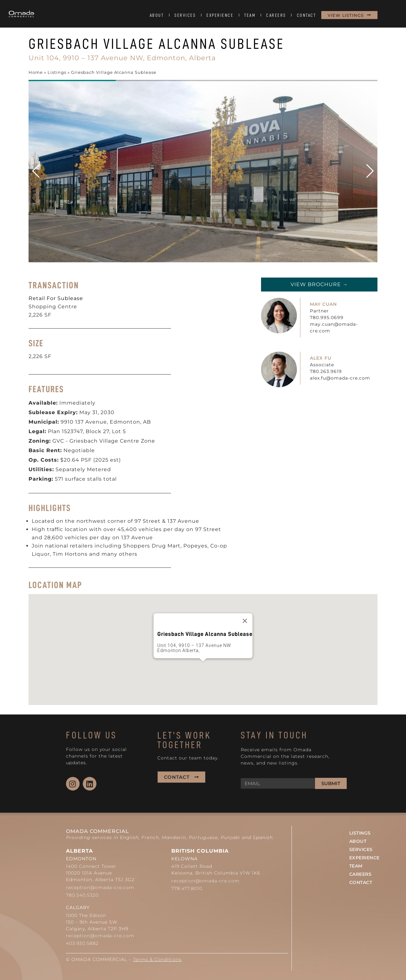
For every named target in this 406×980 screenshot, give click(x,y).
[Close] (245, 621)
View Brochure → (319, 284)
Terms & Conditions (157, 959)
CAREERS (276, 15)
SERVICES (185, 15)
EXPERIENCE (220, 15)
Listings (57, 72)
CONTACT (307, 15)
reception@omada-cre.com (100, 887)
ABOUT (157, 15)
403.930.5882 (82, 943)
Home (36, 72)
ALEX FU (321, 358)
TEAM (250, 15)
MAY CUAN (323, 304)
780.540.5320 (82, 895)
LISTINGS (360, 833)
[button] (370, 171)
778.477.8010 (187, 888)
